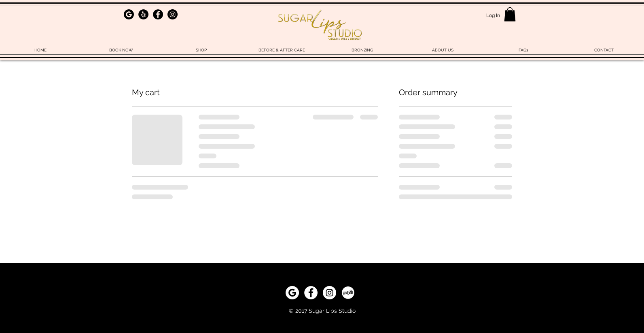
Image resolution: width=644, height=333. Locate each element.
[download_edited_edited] (129, 14)
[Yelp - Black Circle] (143, 14)
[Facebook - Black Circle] (158, 14)
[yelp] (348, 293)
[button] (510, 14)
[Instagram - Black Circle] (173, 14)
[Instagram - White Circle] (329, 293)
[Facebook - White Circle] (311, 293)
